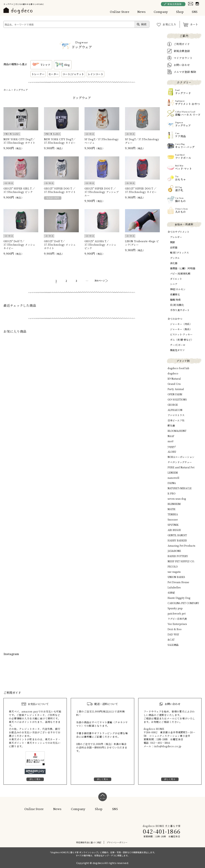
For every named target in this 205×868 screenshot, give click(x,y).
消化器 (174, 263)
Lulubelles (174, 587)
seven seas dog (177, 499)
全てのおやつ (175, 319)
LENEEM (173, 473)
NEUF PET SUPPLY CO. (181, 561)
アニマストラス (176, 415)
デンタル (175, 258)
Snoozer (173, 520)
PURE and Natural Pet (181, 467)
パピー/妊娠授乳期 (180, 274)
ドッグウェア (21, 90)
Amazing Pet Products (181, 546)
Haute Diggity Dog (179, 598)
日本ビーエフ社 (176, 420)
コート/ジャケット (73, 74)
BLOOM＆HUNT (177, 431)
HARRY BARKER (177, 540)
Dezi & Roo (175, 629)
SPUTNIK (173, 525)
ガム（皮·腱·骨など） (182, 340)
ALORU (172, 452)
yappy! (172, 446)
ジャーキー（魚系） (181, 329)
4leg (62, 65)
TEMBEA (173, 514)
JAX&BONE (174, 551)
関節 (172, 242)
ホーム (7, 90)
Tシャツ (41, 65)
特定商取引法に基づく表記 (89, 842)
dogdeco (173, 373)
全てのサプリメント (178, 232)
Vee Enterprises (177, 624)
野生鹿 (171, 426)
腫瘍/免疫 (175, 300)
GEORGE (173, 405)
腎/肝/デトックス (179, 253)
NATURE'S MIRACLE (180, 488)
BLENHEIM (174, 504)
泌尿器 (174, 247)
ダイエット (176, 279)
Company (161, 12)
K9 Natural (174, 379)
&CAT (171, 640)
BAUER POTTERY (178, 556)
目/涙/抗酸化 (177, 305)
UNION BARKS (176, 577)
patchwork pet (177, 613)
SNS (195, 12)
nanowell (173, 478)
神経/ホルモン (178, 289)
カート (194, 24)
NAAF (171, 436)
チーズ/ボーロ (178, 345)
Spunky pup (175, 608)
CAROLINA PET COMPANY (183, 603)
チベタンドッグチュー (180, 462)
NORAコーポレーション (181, 457)
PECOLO (173, 566)
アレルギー (176, 237)
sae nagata (174, 572)
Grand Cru (174, 384)
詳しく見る (35, 779)
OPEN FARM (175, 394)
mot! (170, 441)
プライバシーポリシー (117, 842)
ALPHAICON (175, 410)
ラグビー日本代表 (177, 619)
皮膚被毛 (175, 294)
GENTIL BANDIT (177, 535)
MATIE (172, 509)
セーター (53, 74)
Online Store (120, 12)
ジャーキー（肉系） (181, 324)
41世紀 (171, 593)
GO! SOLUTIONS (177, 399)
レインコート (96, 74)
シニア (174, 284)
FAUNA (172, 483)
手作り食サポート (180, 310)
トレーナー (38, 74)
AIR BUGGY (174, 530)
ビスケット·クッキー (181, 334)
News (142, 12)
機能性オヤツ (177, 350)
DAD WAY (173, 634)
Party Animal (176, 389)
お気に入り (169, 24)
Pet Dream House (178, 582)
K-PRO (172, 493)
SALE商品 (173, 645)
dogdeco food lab (178, 368)
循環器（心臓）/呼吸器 (183, 268)
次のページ (100, 281)
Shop (180, 12)
